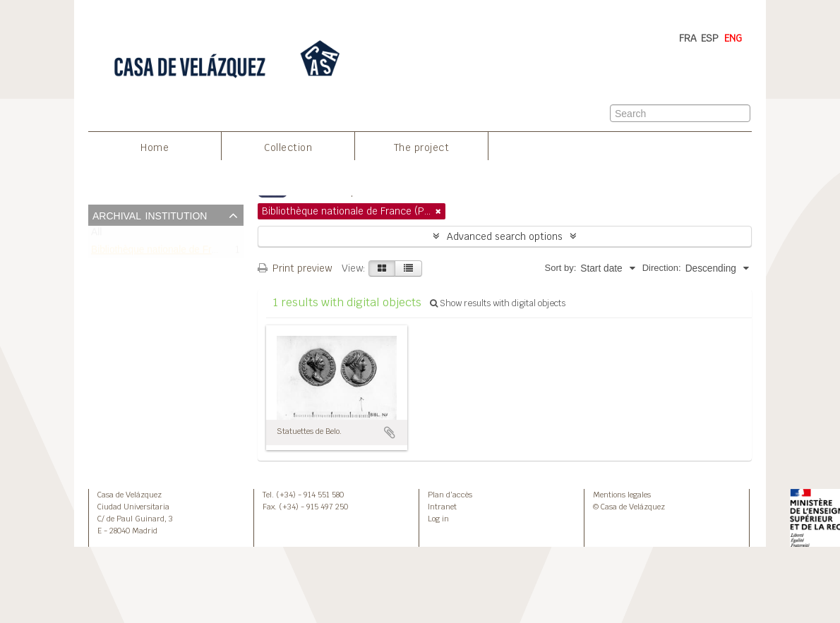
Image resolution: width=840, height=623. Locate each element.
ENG (733, 38)
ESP (710, 38)
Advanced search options (505, 236)
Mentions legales (622, 495)
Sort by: (560, 268)
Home (155, 147)
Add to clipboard (390, 433)
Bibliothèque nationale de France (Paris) (178, 252)
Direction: (662, 268)
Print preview (295, 268)
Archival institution (150, 214)
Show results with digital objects (498, 303)
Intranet (442, 507)
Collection (288, 147)
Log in (438, 519)
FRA (688, 38)
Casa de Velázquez (130, 495)
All (96, 235)
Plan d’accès (450, 495)
